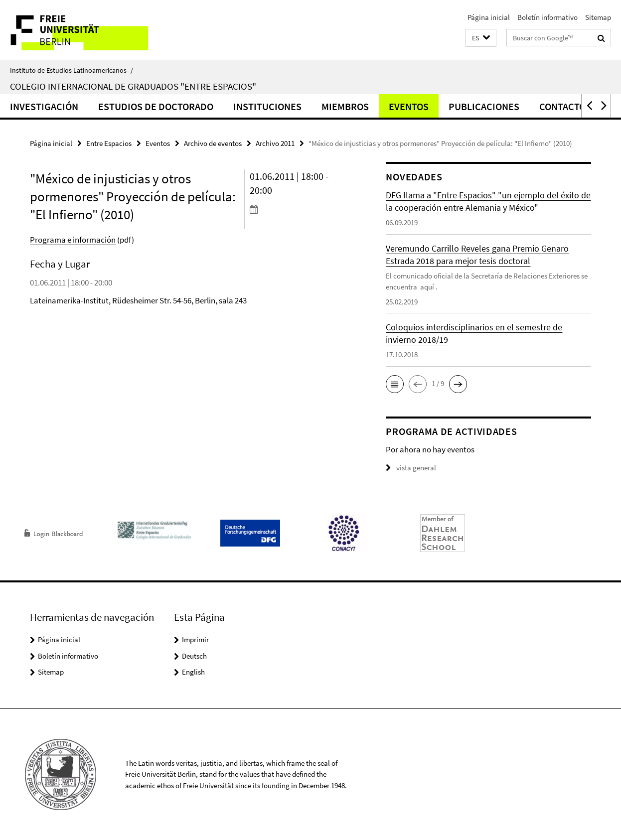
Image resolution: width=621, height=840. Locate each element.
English (193, 672)
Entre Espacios (109, 143)
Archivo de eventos (213, 143)
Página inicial (489, 17)
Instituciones (267, 106)
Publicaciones (484, 106)
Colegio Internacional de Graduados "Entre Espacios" (133, 86)
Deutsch (194, 656)
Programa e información (73, 240)
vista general (411, 468)
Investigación (44, 106)
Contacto (562, 106)
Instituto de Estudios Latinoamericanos (72, 70)
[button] (481, 38)
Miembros (345, 106)
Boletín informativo (547, 17)
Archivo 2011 (275, 143)
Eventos (409, 106)
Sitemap (598, 17)
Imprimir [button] (195, 639)
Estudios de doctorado (156, 106)
